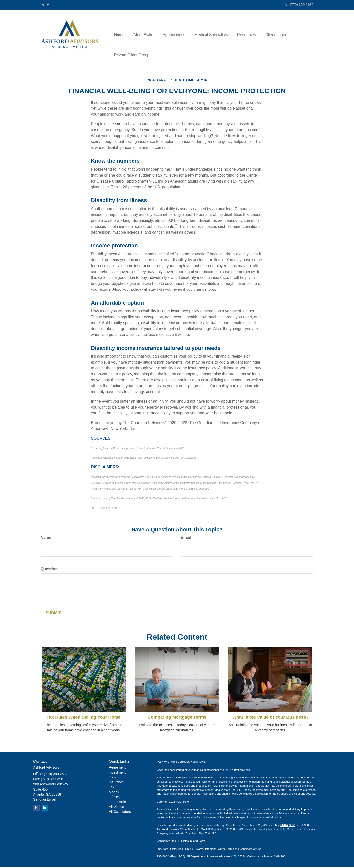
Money (114, 793)
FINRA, (284, 826)
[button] (143, 27)
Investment (117, 773)
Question (49, 570)
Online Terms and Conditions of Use (239, 850)
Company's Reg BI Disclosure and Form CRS (184, 842)
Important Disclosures (170, 850)
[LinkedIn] (42, 5)
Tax (112, 788)
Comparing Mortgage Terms (177, 718)
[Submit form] (53, 614)
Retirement (117, 768)
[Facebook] (48, 5)
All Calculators (120, 812)
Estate (114, 778)
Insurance (116, 783)
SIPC (292, 826)
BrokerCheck (242, 771)
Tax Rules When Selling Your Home (83, 718)
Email (186, 539)
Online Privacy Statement (200, 850)
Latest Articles (120, 803)
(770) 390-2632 (299, 5)
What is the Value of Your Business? (270, 718)
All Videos (117, 807)
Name (46, 539)
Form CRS (198, 762)
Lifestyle (115, 798)
